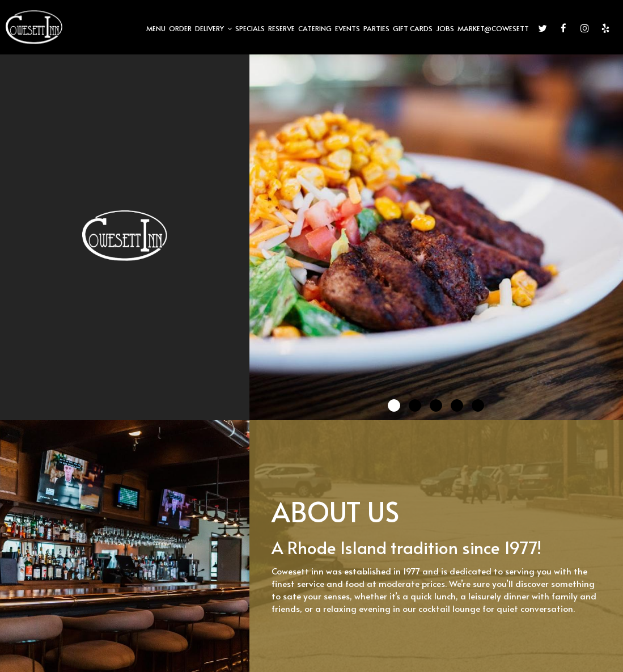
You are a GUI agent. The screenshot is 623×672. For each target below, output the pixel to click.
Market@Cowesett (493, 28)
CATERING (315, 28)
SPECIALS (250, 28)
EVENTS (347, 28)
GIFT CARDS (413, 28)
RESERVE (281, 28)
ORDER (180, 28)
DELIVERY (213, 28)
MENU (156, 28)
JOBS (445, 28)
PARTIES (376, 28)
